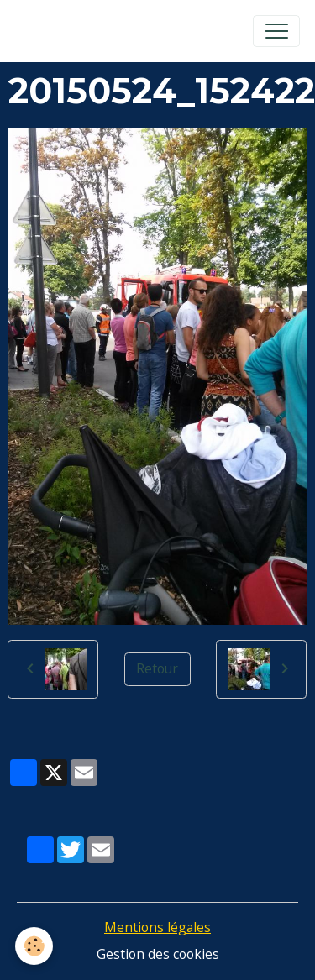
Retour (157, 668)
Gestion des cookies (158, 954)
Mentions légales (157, 927)
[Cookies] (34, 946)
